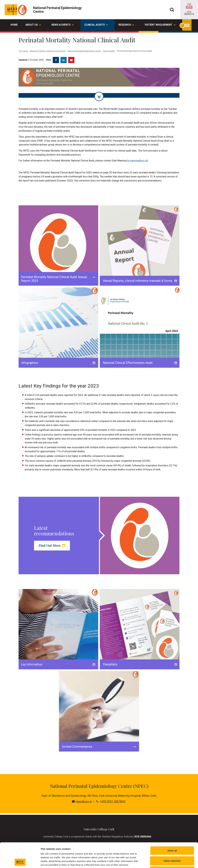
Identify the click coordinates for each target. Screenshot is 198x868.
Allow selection (172, 838)
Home (14, 25)
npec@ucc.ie (82, 799)
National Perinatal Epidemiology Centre (84, 37)
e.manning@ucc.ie (138, 158)
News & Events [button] (62, 25)
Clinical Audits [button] (96, 25)
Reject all (172, 848)
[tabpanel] (99, 80)
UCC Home (23, 37)
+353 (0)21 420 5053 (111, 799)
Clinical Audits (109, 37)
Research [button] (126, 25)
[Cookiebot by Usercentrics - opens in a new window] (20, 862)
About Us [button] (33, 25)
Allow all (172, 827)
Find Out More (52, 543)
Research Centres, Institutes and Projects (48, 37)
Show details (162, 862)
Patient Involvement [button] (160, 25)
